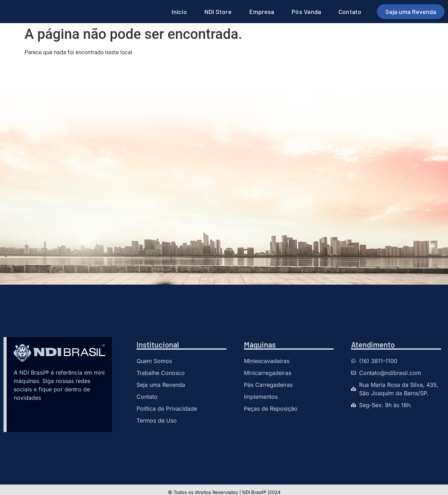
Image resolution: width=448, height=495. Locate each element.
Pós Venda (306, 12)
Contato (350, 12)
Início (179, 12)
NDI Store (218, 12)
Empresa (262, 12)
